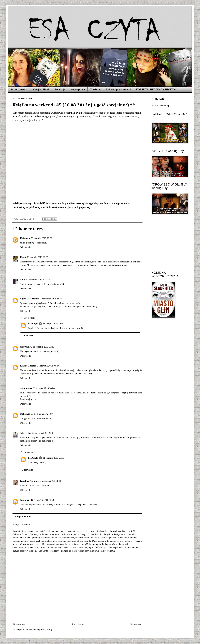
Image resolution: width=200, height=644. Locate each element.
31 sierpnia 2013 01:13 (44, 347)
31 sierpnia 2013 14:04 (44, 388)
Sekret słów (26, 433)
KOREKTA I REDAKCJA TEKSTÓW (156, 90)
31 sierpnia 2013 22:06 (43, 433)
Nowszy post (19, 624)
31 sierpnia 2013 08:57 (54, 324)
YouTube (95, 90)
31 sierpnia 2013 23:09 (54, 458)
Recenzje (60, 90)
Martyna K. (26, 347)
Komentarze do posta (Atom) (38, 630)
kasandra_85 (26, 500)
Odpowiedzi (29, 318)
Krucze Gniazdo (28, 366)
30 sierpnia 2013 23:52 (51, 299)
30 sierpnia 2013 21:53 (39, 280)
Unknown (25, 238)
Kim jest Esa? (41, 90)
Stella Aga (25, 414)
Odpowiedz (25, 247)
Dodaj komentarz (22, 516)
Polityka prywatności (118, 90)
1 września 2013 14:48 (50, 481)
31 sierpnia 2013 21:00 (42, 414)
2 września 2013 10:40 (45, 500)
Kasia (23, 257)
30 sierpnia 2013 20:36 (42, 238)
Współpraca (78, 90)
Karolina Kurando (29, 481)
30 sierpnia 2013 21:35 (37, 257)
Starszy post (136, 624)
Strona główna (19, 90)
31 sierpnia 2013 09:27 (48, 366)
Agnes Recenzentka (30, 299)
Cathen (24, 280)
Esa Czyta (33, 324)
